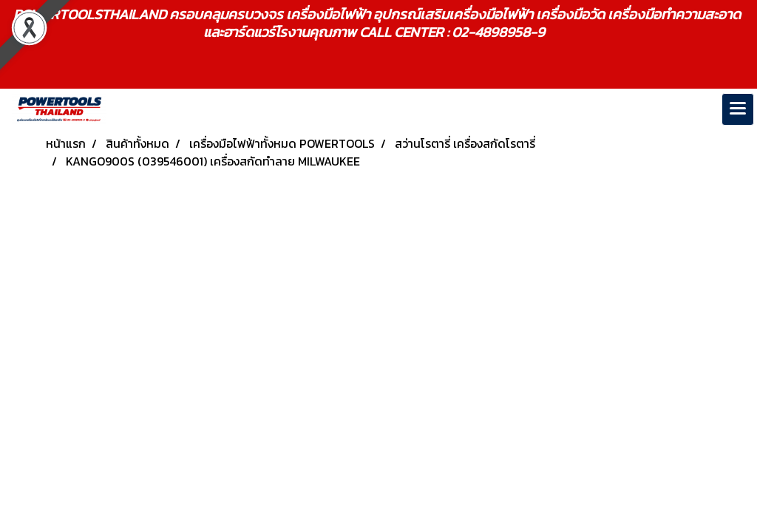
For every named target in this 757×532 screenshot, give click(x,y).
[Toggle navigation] (738, 109)
